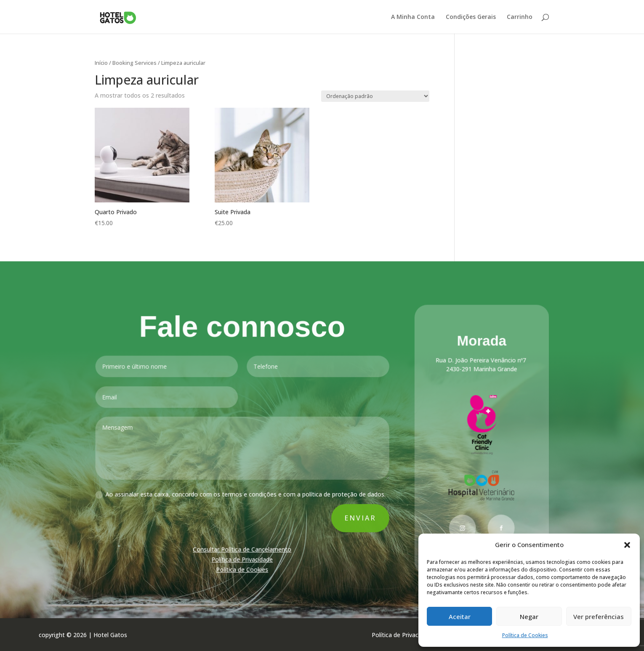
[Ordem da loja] (375, 96)
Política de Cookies (525, 635)
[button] (627, 545)
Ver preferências (599, 616)
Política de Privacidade (243, 558)
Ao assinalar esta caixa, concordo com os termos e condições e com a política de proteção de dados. (241, 494)
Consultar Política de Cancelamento (243, 549)
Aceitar (460, 616)
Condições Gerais (471, 17)
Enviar (360, 517)
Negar (529, 616)
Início (101, 63)
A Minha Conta (413, 17)
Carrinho (520, 17)
